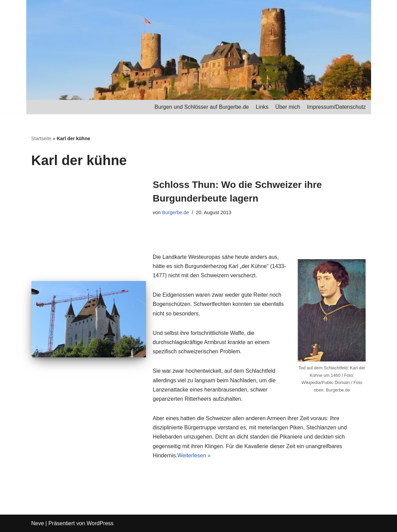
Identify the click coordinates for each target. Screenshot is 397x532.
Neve (38, 523)
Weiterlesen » (194, 455)
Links (262, 107)
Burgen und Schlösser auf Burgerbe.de (202, 107)
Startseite (41, 138)
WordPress (100, 523)
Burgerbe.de (175, 212)
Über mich (288, 107)
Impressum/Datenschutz (336, 107)
